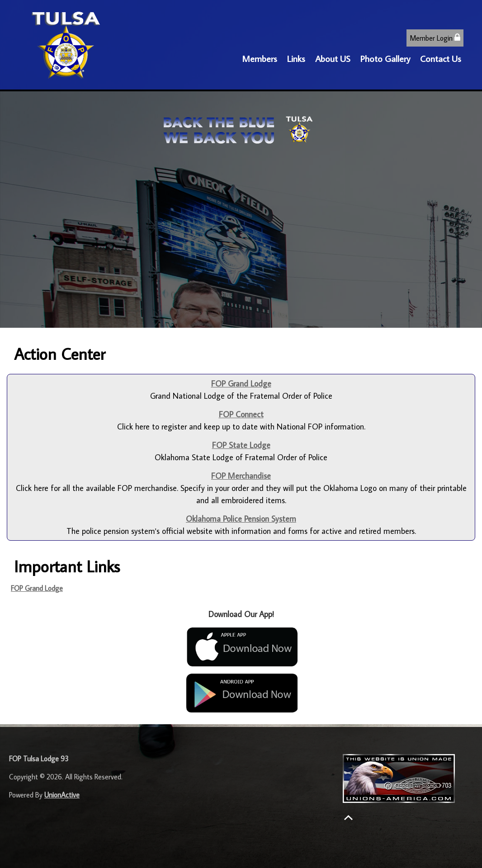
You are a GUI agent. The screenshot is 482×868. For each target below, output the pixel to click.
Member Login (435, 38)
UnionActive (62, 795)
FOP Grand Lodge (37, 588)
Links (296, 58)
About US (333, 58)
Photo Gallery (385, 58)
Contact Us (441, 58)
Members (260, 58)
